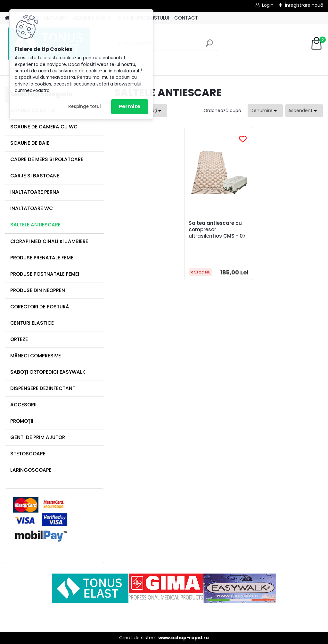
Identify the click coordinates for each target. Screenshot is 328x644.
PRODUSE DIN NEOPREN (38, 290)
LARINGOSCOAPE (31, 470)
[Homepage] (7, 18)
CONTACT (186, 18)
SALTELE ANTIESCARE (35, 225)
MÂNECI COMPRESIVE (36, 356)
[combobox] (265, 111)
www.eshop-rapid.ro (184, 638)
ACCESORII (23, 405)
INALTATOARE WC (32, 208)
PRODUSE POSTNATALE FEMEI (45, 274)
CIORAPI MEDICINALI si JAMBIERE (49, 241)
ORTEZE (19, 339)
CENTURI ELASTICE (32, 323)
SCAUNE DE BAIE (30, 143)
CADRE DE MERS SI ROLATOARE (47, 159)
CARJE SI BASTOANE (35, 176)
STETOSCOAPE (28, 454)
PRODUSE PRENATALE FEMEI (42, 258)
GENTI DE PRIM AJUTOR (38, 437)
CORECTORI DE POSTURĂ (40, 307)
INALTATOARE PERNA (35, 192)
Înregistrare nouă (304, 5)
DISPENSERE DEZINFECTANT (43, 388)
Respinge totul (85, 106)
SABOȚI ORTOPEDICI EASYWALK (48, 372)
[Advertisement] (164, 617)
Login (268, 5)
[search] (209, 46)
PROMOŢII (22, 421)
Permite (130, 106)
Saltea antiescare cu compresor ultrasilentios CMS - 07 (217, 233)
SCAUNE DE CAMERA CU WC (44, 127)
